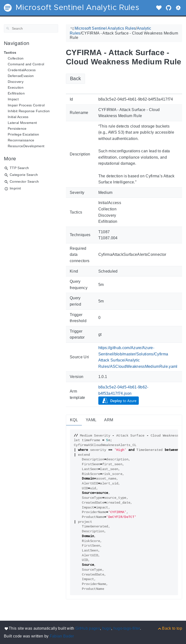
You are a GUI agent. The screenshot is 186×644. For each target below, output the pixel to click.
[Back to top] (170, 628)
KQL (74, 420)
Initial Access (18, 117)
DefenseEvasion (21, 76)
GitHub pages (88, 628)
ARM (109, 420)
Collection (16, 58)
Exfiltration (16, 93)
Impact (13, 99)
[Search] (31, 28)
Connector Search (24, 181)
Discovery (16, 82)
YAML (91, 420)
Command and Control (26, 64)
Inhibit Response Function (29, 111)
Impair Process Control (26, 105)
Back (75, 78)
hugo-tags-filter (127, 628)
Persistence (17, 129)
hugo (107, 628)
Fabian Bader (62, 636)
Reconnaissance (21, 140)
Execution (16, 87)
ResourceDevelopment (26, 146)
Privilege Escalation (23, 134)
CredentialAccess (22, 70)
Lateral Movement (22, 123)
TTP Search (19, 168)
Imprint (15, 188)
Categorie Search (24, 175)
